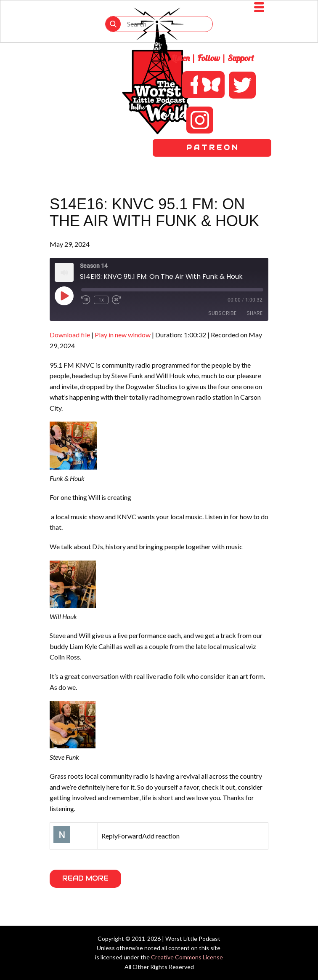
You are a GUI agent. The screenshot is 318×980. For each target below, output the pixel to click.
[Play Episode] (64, 296)
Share (254, 313)
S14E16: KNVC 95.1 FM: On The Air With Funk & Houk (154, 212)
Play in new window (123, 335)
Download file (70, 335)
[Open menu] (259, 7)
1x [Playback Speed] (101, 300)
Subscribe (222, 313)
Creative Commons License (187, 957)
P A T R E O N (212, 148)
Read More (85, 878)
